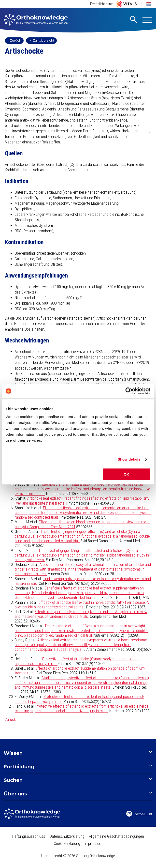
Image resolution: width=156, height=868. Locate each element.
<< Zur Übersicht (41, 40)
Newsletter (139, 814)
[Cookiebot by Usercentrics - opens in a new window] (129, 391)
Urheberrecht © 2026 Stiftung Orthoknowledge (78, 856)
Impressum (93, 844)
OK (127, 474)
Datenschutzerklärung (67, 836)
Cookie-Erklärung (67, 844)
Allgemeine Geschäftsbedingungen (116, 836)
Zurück (10, 720)
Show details (129, 459)
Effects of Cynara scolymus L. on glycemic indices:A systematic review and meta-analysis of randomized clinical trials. (81, 614)
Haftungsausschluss (29, 836)
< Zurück (14, 40)
